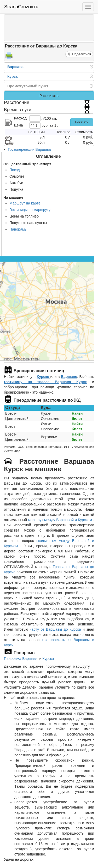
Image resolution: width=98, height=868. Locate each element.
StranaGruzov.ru (21, 7)
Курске (44, 377)
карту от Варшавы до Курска (55, 629)
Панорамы (18, 229)
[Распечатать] (9, 57)
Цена (18, 125)
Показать (82, 122)
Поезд (15, 170)
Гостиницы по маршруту (30, 210)
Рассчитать (49, 96)
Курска (48, 659)
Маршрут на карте (25, 203)
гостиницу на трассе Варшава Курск (45, 382)
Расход (20, 118)
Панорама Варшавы (21, 659)
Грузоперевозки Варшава (29, 149)
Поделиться (81, 54)
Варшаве (69, 377)
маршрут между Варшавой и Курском (60, 520)
